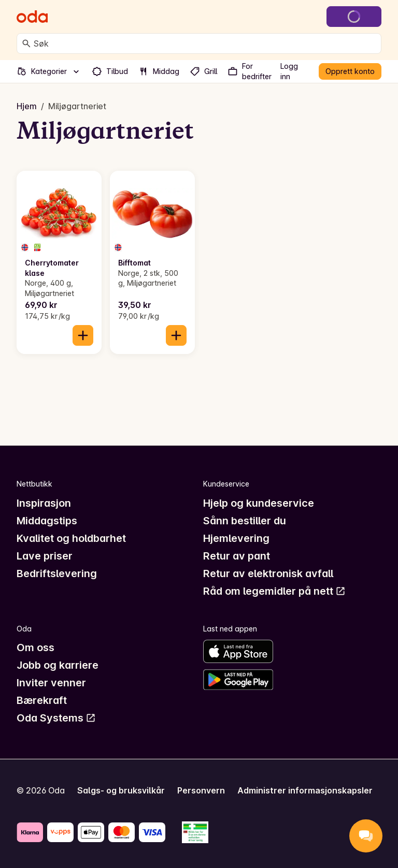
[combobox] (205, 43)
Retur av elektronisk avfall (268, 573)
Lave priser (45, 556)
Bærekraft (42, 700)
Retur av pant (237, 556)
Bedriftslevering (57, 573)
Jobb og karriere (58, 665)
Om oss (35, 648)
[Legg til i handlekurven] (83, 335)
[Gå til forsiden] (32, 17)
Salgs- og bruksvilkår (121, 790)
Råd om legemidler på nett (274, 591)
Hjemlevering (236, 538)
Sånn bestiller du (245, 521)
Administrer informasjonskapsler (305, 790)
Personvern (201, 790)
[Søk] (26, 43)
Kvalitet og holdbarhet (71, 538)
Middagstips (47, 521)
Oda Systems (56, 718)
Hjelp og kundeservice (259, 503)
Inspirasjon (44, 503)
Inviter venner (51, 683)
